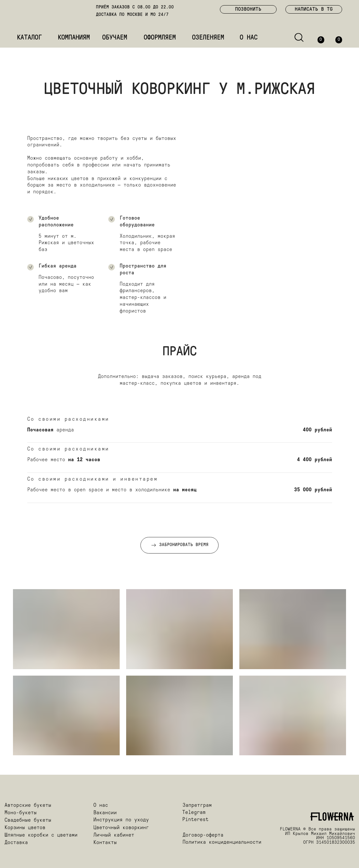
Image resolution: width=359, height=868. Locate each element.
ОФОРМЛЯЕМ (160, 38)
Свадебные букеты (28, 820)
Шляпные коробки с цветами (41, 835)
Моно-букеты (21, 813)
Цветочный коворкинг (121, 828)
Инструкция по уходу (121, 820)
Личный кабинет (114, 835)
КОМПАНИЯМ (74, 38)
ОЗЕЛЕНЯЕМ (208, 38)
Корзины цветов (25, 828)
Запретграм (197, 805)
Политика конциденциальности (222, 842)
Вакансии (105, 813)
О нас (101, 805)
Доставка (16, 843)
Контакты (105, 843)
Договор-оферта (203, 835)
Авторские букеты (28, 805)
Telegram (194, 813)
